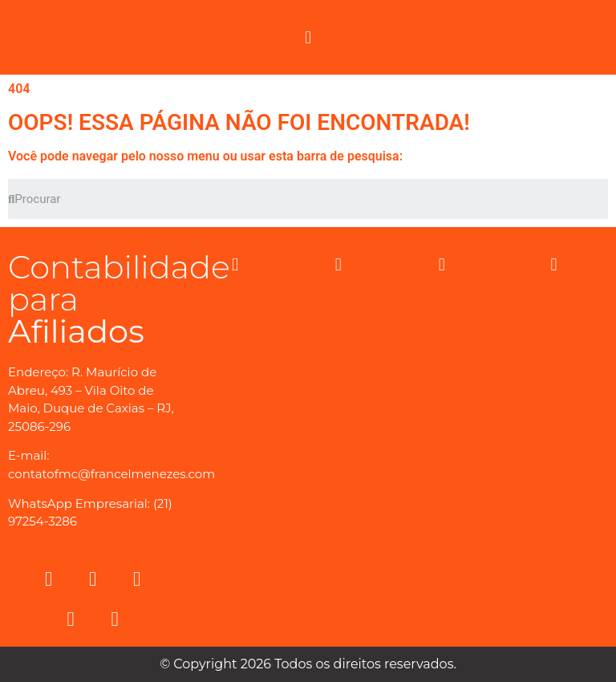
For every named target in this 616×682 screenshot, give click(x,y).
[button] (308, 37)
